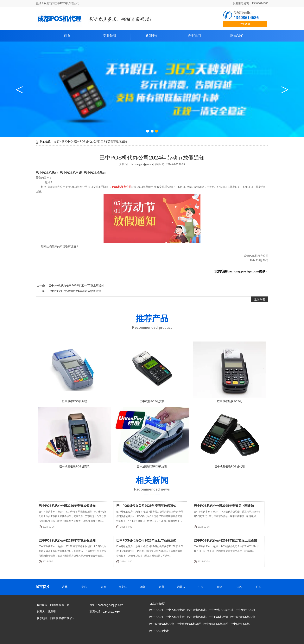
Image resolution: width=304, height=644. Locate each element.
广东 (201, 587)
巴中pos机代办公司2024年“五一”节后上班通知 (76, 285)
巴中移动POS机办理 (189, 624)
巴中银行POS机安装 (243, 617)
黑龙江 (124, 587)
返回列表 (260, 299)
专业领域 (110, 36)
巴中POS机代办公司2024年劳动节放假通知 (101, 141)
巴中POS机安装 (175, 617)
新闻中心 (152, 36)
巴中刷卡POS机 (197, 610)
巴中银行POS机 (245, 610)
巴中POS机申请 (71, 173)
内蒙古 (182, 587)
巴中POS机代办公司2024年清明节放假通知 (75, 291)
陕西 (221, 587)
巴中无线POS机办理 (221, 610)
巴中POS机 (156, 610)
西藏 (163, 587)
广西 (260, 587)
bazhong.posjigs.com (142, 164)
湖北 (85, 587)
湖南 (143, 587)
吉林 (66, 587)
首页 (67, 36)
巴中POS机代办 (47, 173)
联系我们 (237, 36)
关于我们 (194, 36)
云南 (104, 587)
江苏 (240, 587)
